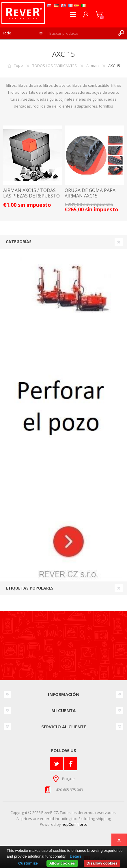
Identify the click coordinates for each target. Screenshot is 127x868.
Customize (28, 863)
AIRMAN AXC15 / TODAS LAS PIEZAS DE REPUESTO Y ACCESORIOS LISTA (31, 196)
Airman (93, 66)
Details (76, 856)
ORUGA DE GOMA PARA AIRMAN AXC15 (90, 193)
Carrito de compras (99, 14)
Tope (18, 66)
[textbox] (81, 33)
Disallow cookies (102, 863)
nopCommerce (75, 824)
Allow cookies (62, 863)
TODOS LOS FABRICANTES (55, 66)
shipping (103, 819)
